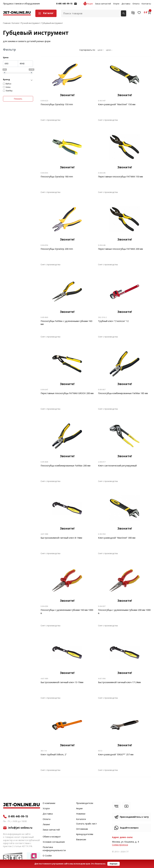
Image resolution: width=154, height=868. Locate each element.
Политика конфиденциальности (54, 849)
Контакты (146, 4)
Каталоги (81, 819)
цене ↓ (109, 50)
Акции (90, 4)
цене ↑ (101, 50)
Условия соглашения (54, 842)
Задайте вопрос (129, 828)
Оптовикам (82, 829)
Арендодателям (85, 834)
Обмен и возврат (52, 837)
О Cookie (47, 856)
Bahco (8, 84)
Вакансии (81, 840)
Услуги (116, 4)
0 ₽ (147, 13)
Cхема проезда (120, 845)
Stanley (9, 91)
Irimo (8, 87)
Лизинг (46, 825)
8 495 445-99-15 (64, 4)
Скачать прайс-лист (86, 824)
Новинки (81, 814)
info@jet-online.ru (75, 5)
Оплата (136, 4)
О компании (49, 803)
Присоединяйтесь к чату (134, 817)
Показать (18, 99)
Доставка (126, 4)
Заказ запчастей (103, 4)
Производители (85, 803)
